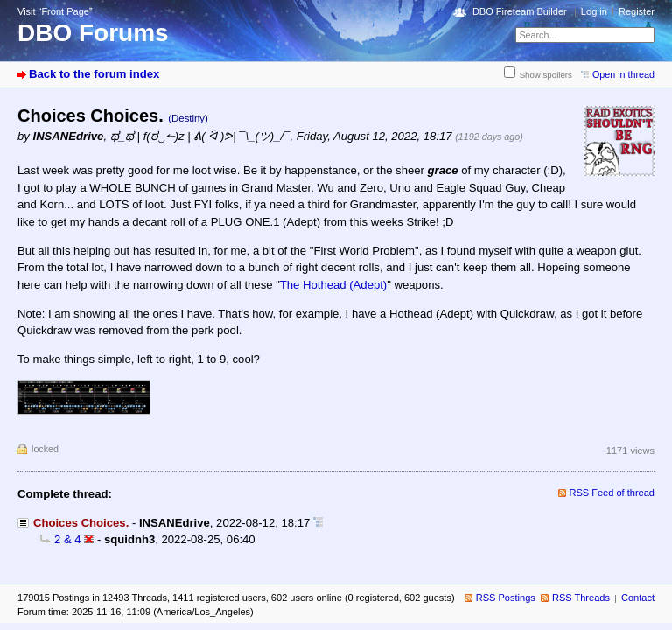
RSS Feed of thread (612, 493)
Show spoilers (546, 75)
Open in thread (623, 74)
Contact (638, 598)
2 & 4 (68, 539)
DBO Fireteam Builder (520, 11)
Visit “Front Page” (55, 11)
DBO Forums (93, 33)
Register (637, 11)
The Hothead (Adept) (333, 285)
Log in (594, 11)
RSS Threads (581, 598)
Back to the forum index (94, 74)
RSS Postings (506, 598)
